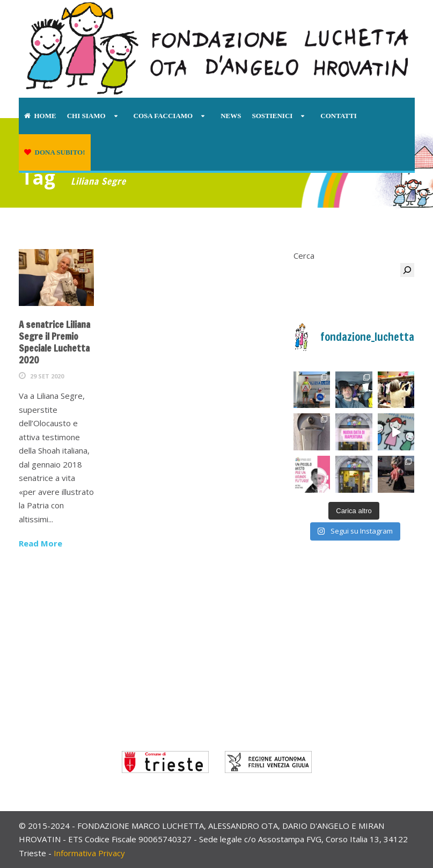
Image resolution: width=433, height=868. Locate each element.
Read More (41, 543)
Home (40, 116)
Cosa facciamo (163, 116)
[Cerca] (407, 270)
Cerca (304, 256)
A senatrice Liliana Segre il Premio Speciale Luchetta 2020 (54, 342)
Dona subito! (55, 152)
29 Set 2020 (47, 376)
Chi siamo (86, 116)
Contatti (338, 116)
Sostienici (272, 116)
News (231, 116)
